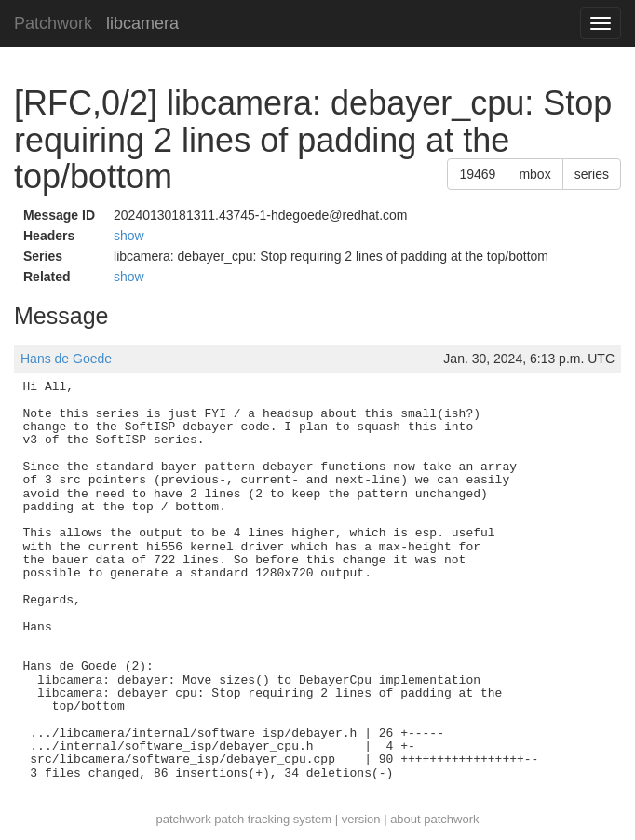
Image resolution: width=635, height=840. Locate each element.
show (129, 236)
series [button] (592, 174)
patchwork (183, 819)
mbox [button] (534, 174)
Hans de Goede (66, 359)
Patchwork (53, 23)
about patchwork (434, 819)
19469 (477, 174)
